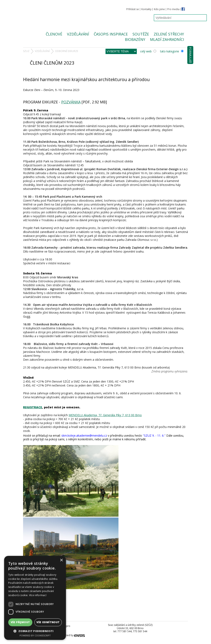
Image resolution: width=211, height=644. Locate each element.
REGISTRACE (33, 407)
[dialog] (35, 598)
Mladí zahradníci (167, 39)
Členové (54, 34)
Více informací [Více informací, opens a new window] (38, 595)
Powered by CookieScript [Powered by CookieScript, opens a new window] (35, 635)
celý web (148, 51)
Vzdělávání (78, 34)
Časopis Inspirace (111, 34)
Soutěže (141, 34)
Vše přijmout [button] (20, 622)
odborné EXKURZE (67, 51)
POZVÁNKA (71, 102)
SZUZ (26, 51)
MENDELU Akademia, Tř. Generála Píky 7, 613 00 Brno (105, 415)
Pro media (173, 9)
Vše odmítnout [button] (48, 622)
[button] (35, 631)
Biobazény (135, 39)
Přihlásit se (133, 9)
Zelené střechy (169, 34)
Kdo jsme (159, 9)
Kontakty (146, 9)
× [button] (61, 560)
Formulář (190, 55)
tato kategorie (172, 51)
